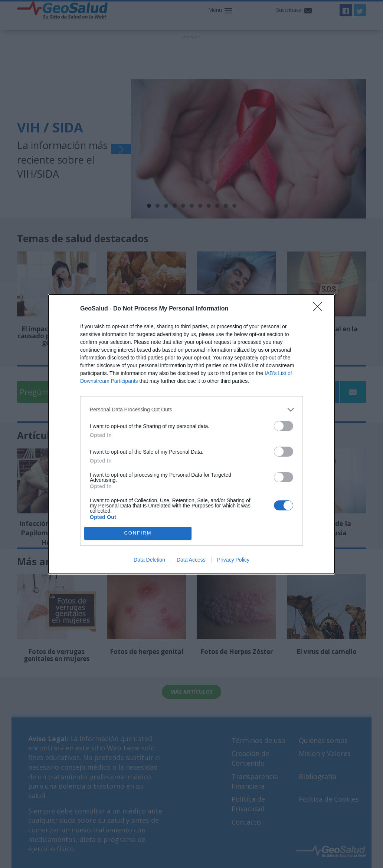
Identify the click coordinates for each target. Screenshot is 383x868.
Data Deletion (149, 560)
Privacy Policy (233, 560)
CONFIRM (138, 533)
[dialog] (191, 434)
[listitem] (191, 410)
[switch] (284, 426)
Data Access (191, 560)
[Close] (320, 309)
